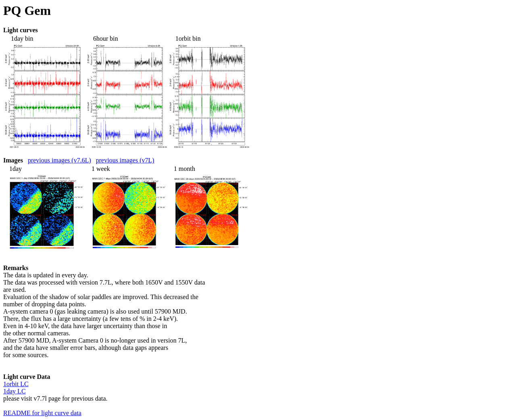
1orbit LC (16, 384)
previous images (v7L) (125, 160)
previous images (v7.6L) (59, 160)
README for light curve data (42, 413)
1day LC (15, 391)
